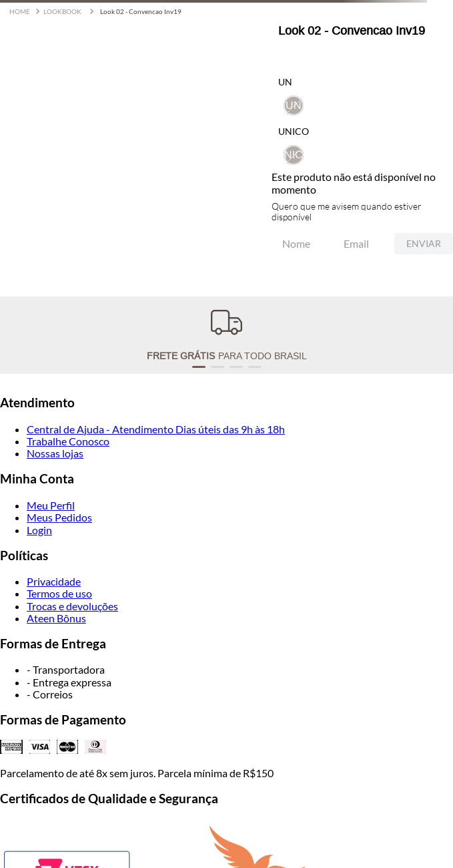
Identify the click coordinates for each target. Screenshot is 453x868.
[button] (294, 155)
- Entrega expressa (69, 682)
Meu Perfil (51, 505)
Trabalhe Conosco (68, 441)
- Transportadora (66, 669)
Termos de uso (59, 593)
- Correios (50, 694)
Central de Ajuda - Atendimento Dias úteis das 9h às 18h (156, 429)
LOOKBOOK (62, 11)
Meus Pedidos (59, 517)
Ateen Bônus (56, 618)
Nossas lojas (55, 453)
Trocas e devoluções (72, 606)
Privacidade (54, 581)
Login (39, 530)
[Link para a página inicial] (20, 12)
